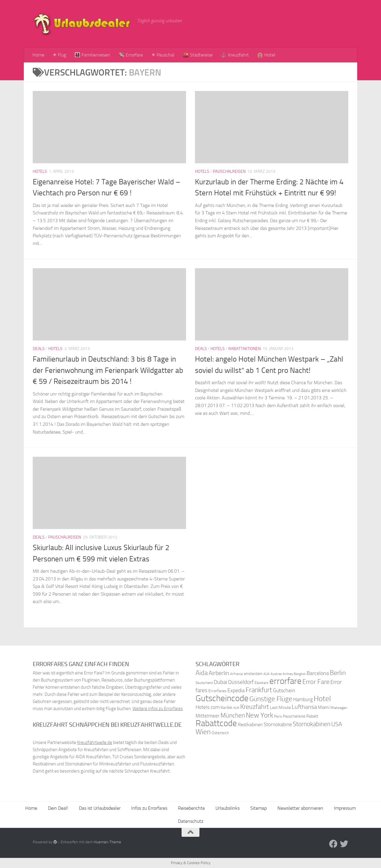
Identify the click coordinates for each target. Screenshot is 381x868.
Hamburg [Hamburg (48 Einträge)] (303, 699)
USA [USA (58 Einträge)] (337, 724)
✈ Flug (59, 55)
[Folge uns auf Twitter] (344, 844)
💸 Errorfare (131, 55)
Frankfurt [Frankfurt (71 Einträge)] (259, 690)
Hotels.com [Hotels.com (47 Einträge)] (208, 707)
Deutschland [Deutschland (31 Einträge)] (204, 683)
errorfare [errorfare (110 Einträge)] (285, 681)
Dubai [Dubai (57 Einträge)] (220, 682)
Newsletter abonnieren (300, 808)
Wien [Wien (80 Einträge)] (203, 732)
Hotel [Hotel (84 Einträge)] (322, 699)
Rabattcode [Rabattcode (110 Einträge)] (216, 723)
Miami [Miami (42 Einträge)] (324, 707)
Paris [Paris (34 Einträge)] (278, 716)
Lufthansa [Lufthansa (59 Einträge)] (304, 707)
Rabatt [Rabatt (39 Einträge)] (312, 716)
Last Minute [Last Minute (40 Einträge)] (280, 708)
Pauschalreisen (229, 171)
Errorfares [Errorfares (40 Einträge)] (217, 691)
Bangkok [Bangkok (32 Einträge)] (300, 674)
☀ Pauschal (163, 55)
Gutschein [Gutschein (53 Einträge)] (284, 690)
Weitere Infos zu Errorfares (158, 709)
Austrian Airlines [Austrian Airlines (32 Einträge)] (282, 674)
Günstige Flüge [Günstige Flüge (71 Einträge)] (271, 699)
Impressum (345, 808)
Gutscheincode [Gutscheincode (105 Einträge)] (222, 698)
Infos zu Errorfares (149, 808)
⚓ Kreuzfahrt (235, 55)
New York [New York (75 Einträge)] (260, 715)
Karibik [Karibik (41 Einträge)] (227, 708)
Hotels (40, 171)
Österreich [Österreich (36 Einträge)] (220, 733)
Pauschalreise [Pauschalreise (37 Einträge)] (294, 716)
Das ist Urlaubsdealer (100, 808)
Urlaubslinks (228, 808)
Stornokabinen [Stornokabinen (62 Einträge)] (312, 724)
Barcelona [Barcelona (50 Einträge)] (318, 673)
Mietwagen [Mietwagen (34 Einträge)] (339, 708)
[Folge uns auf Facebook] (333, 844)
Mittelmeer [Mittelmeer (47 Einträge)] (208, 716)
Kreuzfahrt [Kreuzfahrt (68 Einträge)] (255, 707)
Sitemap (259, 808)
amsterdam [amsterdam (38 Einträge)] (253, 674)
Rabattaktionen (245, 349)
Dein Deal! (58, 808)
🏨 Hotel (266, 55)
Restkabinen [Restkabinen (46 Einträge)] (250, 725)
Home (38, 55)
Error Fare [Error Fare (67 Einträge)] (316, 682)
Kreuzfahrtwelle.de (95, 743)
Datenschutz (191, 821)
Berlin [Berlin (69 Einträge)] (338, 673)
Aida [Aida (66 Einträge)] (202, 673)
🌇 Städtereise (198, 55)
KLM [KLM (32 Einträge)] (236, 708)
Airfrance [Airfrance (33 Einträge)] (236, 674)
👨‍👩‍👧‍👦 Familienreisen (92, 55)
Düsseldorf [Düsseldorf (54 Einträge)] (241, 682)
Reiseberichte (191, 808)
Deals (39, 349)
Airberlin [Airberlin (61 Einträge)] (219, 673)
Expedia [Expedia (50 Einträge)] (236, 691)
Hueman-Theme (107, 842)
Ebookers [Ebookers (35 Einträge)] (261, 683)
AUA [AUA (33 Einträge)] (267, 674)
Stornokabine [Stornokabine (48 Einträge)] (278, 724)
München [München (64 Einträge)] (233, 715)
